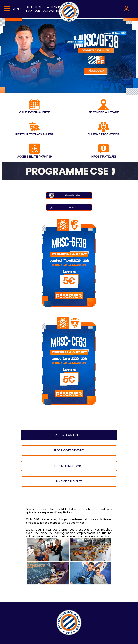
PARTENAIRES (54, 7)
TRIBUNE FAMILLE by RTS (69, 466)
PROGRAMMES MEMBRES (69, 451)
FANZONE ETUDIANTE (69, 482)
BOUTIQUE (33, 11)
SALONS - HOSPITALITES (69, 435)
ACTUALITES (51, 11)
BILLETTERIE (34, 7)
